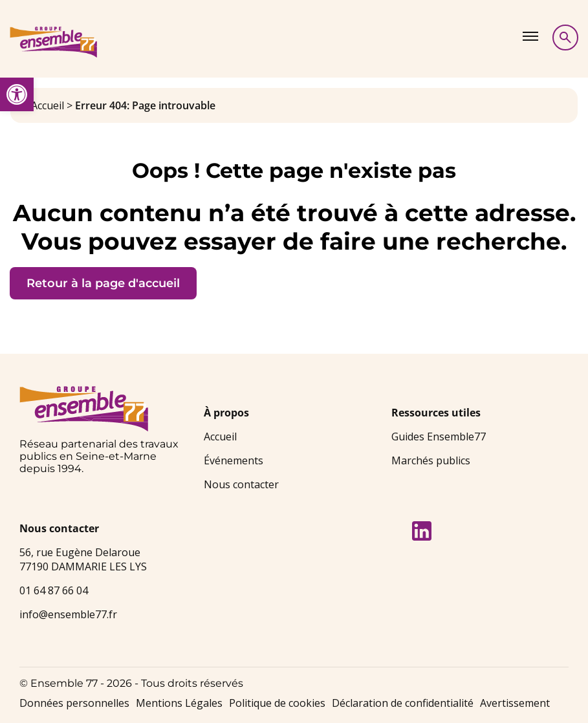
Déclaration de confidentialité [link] (403, 703)
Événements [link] (234, 460)
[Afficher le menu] (530, 36)
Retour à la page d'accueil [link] (103, 283)
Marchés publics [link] (431, 460)
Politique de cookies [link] (277, 703)
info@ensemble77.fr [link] (68, 614)
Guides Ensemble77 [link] (439, 437)
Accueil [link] (48, 105)
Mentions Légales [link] (179, 703)
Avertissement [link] (515, 703)
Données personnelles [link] (74, 703)
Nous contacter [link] (241, 484)
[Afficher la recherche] (565, 38)
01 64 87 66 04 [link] (54, 590)
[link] (17, 94)
